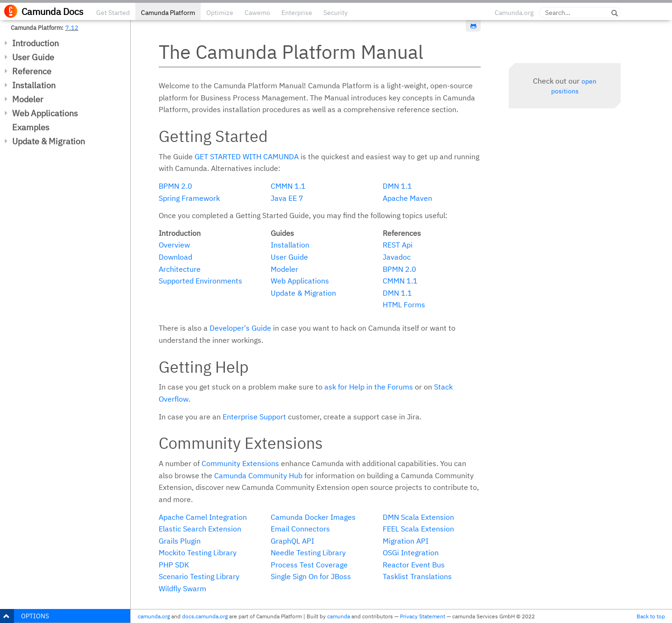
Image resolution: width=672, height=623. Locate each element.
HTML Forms (404, 304)
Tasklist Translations (417, 576)
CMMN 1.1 (288, 186)
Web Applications (45, 113)
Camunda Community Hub (258, 475)
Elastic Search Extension (200, 529)
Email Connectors (300, 529)
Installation (34, 85)
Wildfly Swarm (182, 588)
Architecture (180, 269)
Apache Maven (407, 198)
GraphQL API (292, 541)
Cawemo (257, 13)
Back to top (651, 616)
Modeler (28, 99)
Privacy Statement (423, 616)
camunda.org (154, 616)
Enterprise (297, 13)
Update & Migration (49, 141)
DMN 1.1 (397, 186)
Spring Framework (189, 198)
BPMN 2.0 (175, 186)
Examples (31, 127)
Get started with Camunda (247, 156)
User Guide (33, 57)
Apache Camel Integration (203, 517)
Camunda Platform (168, 13)
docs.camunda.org (205, 616)
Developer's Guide (240, 328)
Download (175, 257)
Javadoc (397, 257)
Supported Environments (200, 281)
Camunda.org (514, 13)
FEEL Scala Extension (418, 529)
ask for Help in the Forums (369, 387)
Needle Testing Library (308, 552)
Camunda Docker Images (313, 517)
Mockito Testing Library (198, 552)
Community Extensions (240, 463)
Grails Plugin (180, 541)
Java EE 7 (287, 198)
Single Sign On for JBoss (311, 576)
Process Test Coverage (309, 565)
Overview (174, 245)
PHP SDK (174, 565)
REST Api (398, 245)
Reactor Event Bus (414, 565)
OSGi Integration (411, 552)
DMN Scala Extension (418, 517)
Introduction (35, 43)
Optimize (220, 13)
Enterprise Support (254, 417)
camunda (339, 616)
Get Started (113, 13)
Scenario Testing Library (199, 576)
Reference (32, 71)
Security (336, 13)
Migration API (406, 541)
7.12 (72, 28)
